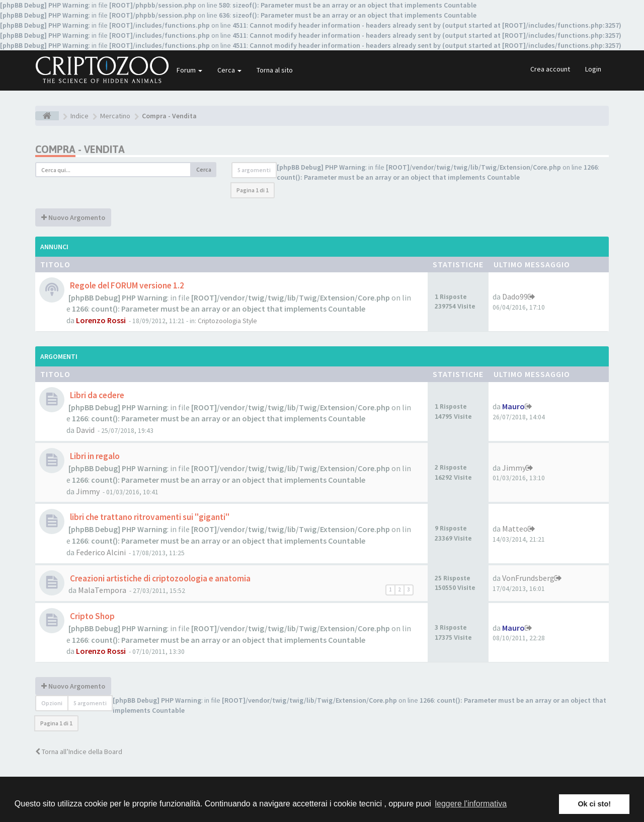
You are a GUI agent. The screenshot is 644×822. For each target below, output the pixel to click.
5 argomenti (254, 170)
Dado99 (515, 296)
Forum (189, 70)
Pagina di (253, 190)
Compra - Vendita (80, 149)
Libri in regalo (94, 456)
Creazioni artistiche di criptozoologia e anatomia (159, 578)
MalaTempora (102, 590)
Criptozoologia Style (227, 321)
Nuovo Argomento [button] (73, 217)
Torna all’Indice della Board (79, 752)
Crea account (550, 69)
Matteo (515, 529)
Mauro (513, 406)
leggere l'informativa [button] (471, 804)
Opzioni (52, 703)
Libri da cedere (96, 395)
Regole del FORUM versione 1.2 (126, 285)
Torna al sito (275, 70)
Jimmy (88, 491)
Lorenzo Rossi (101, 320)
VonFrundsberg (528, 578)
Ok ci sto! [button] (594, 804)
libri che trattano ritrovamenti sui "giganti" (149, 517)
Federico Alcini (101, 552)
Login (593, 69)
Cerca (229, 70)
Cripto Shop (92, 616)
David (85, 430)
